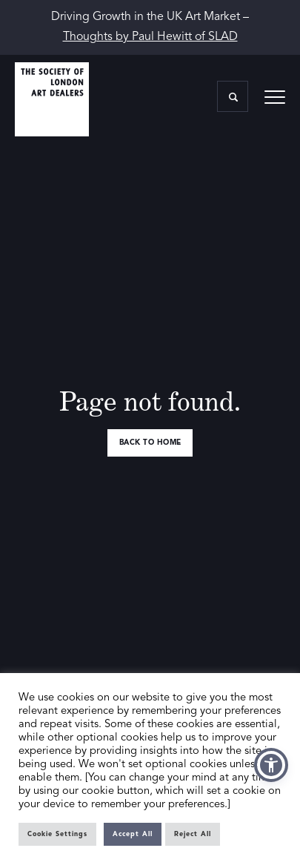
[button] (271, 765)
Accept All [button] (133, 834)
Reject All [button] (193, 834)
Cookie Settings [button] (57, 834)
